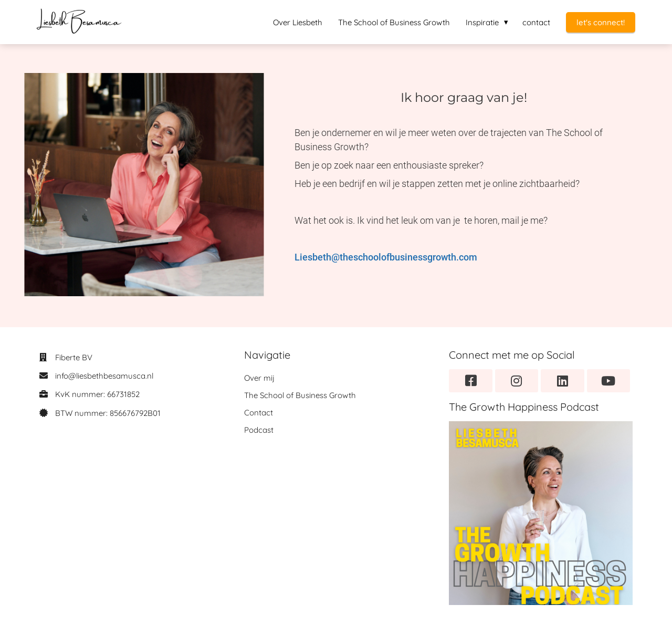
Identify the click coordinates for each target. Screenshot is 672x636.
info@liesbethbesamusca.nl (104, 376)
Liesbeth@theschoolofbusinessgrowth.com (386, 257)
